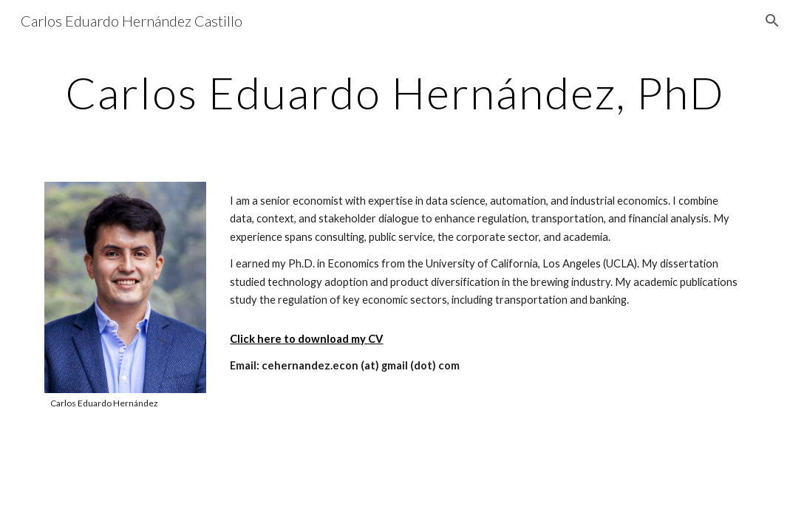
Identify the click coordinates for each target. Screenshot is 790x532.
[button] (772, 21)
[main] (395, 92)
